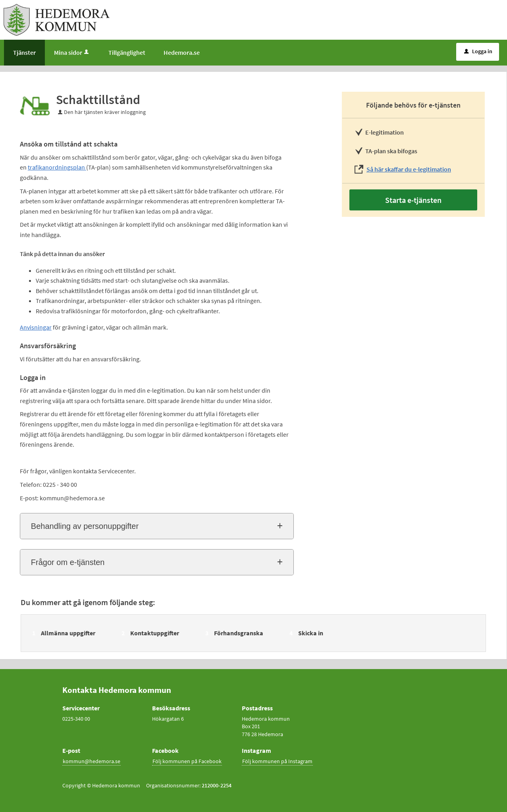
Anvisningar (36, 327)
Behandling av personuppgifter (85, 526)
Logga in (478, 51)
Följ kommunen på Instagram (277, 761)
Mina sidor (72, 52)
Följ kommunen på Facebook (187, 761)
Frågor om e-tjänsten (68, 562)
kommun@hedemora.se (92, 761)
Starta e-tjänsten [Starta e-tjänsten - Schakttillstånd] (413, 200)
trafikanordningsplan (57, 167)
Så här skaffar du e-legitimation (409, 169)
